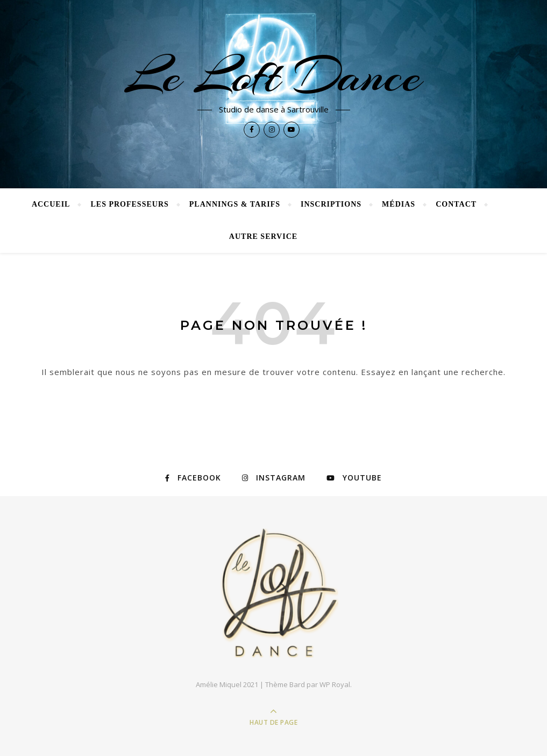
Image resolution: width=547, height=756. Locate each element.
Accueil (51, 204)
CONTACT (456, 204)
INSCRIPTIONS (331, 204)
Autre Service (263, 236)
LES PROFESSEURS (129, 204)
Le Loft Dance (274, 76)
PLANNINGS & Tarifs (235, 204)
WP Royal (335, 684)
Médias (399, 204)
